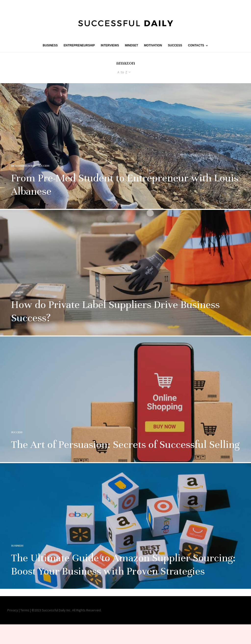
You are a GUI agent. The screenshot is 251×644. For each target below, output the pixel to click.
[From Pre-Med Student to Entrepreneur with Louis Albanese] (125, 146)
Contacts (196, 45)
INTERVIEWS (110, 45)
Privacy (13, 610)
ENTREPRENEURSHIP (79, 45)
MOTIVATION (153, 45)
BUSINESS (50, 45)
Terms (25, 610)
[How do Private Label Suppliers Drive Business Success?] (125, 284)
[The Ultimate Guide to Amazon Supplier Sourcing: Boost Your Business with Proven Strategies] (125, 537)
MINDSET (131, 45)
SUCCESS (175, 45)
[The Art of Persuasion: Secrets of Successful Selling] (125, 411)
